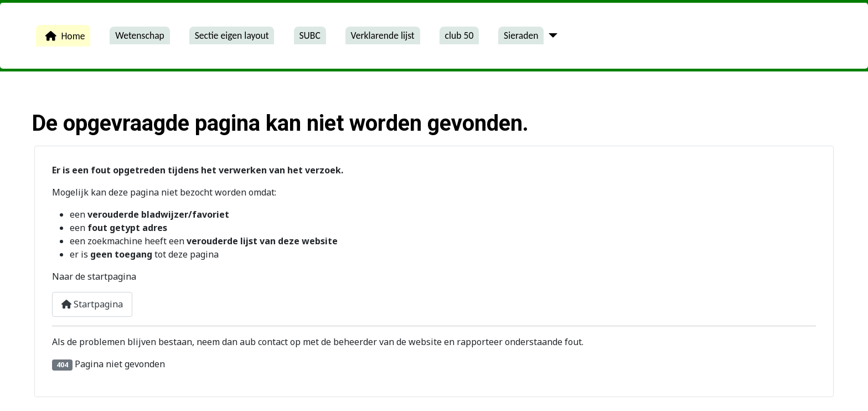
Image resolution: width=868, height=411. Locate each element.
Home (63, 36)
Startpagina (92, 304)
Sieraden (521, 35)
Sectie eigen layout (232, 35)
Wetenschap (140, 35)
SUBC (309, 35)
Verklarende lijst (383, 35)
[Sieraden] (551, 36)
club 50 (459, 35)
